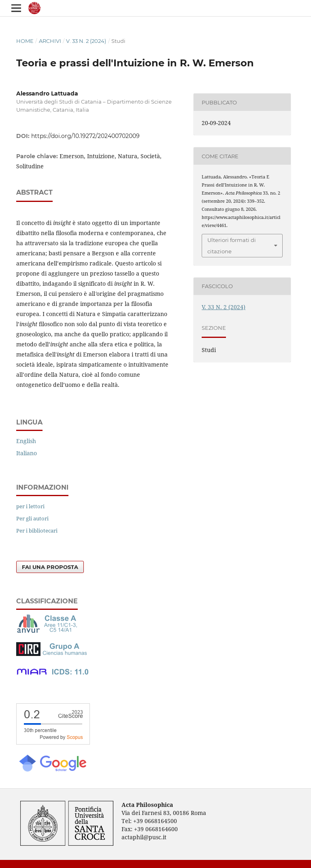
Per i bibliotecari (37, 531)
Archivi (50, 41)
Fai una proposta (50, 567)
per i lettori (30, 506)
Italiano (27, 453)
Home (25, 41)
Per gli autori (32, 518)
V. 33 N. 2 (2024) (86, 41)
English (26, 441)
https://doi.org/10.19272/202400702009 (85, 136)
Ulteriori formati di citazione (232, 246)
